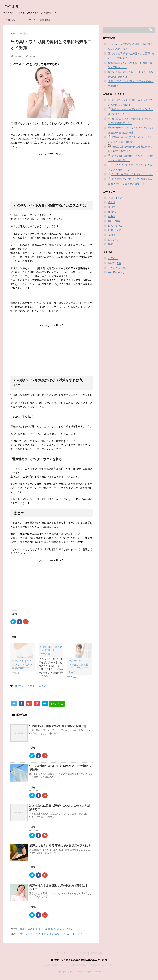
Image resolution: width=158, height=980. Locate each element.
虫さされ (113, 240)
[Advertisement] (52, 177)
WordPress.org (116, 272)
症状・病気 (114, 221)
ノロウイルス (115, 198)
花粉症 (112, 235)
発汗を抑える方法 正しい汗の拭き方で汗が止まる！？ (51, 934)
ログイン (113, 258)
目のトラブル (115, 226)
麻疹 (110, 244)
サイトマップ (29, 20)
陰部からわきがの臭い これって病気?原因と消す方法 (23, 665)
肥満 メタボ (114, 230)
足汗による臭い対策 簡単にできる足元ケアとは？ (60, 846)
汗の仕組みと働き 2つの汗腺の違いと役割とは (58, 726)
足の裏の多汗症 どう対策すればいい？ (132, 174)
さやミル (11, 6)
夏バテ (112, 207)
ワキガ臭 (30, 686)
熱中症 (112, 216)
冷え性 (112, 202)
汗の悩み (20, 686)
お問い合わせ (12, 20)
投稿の (114, 263)
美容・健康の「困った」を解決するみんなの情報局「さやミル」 (79, 965)
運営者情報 (45, 20)
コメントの (117, 268)
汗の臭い (41, 686)
